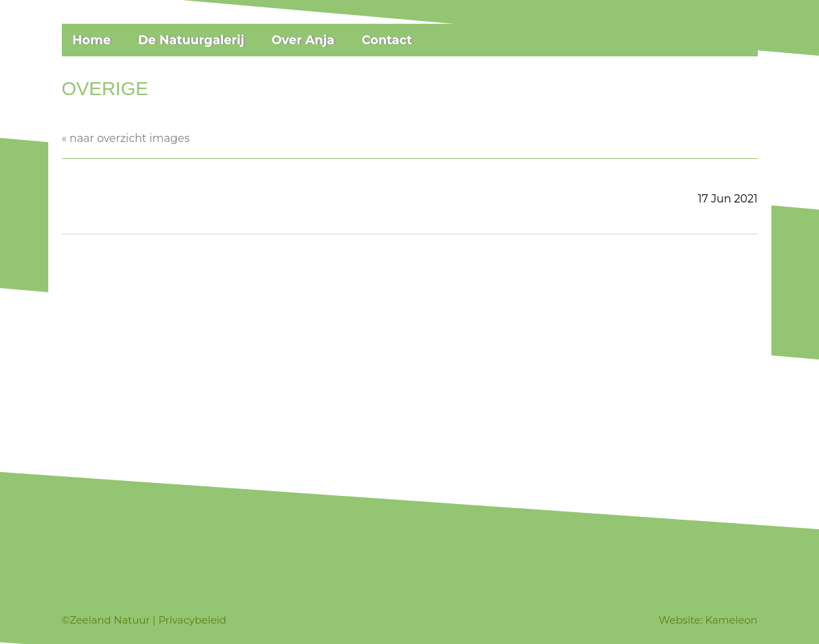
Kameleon (732, 620)
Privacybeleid (192, 620)
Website (679, 620)
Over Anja (303, 40)
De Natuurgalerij (191, 40)
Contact (387, 40)
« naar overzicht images (126, 138)
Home (92, 40)
